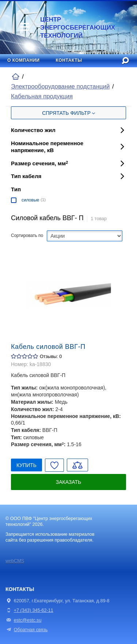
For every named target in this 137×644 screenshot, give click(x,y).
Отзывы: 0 (51, 357)
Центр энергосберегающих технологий (68, 28)
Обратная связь (26, 630)
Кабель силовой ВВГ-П (48, 347)
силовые (30, 200)
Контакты (69, 60)
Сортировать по (27, 236)
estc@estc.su (28, 620)
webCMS (15, 561)
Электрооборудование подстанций (60, 86)
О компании (24, 60)
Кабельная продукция (42, 96)
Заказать (69, 482)
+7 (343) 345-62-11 (34, 610)
